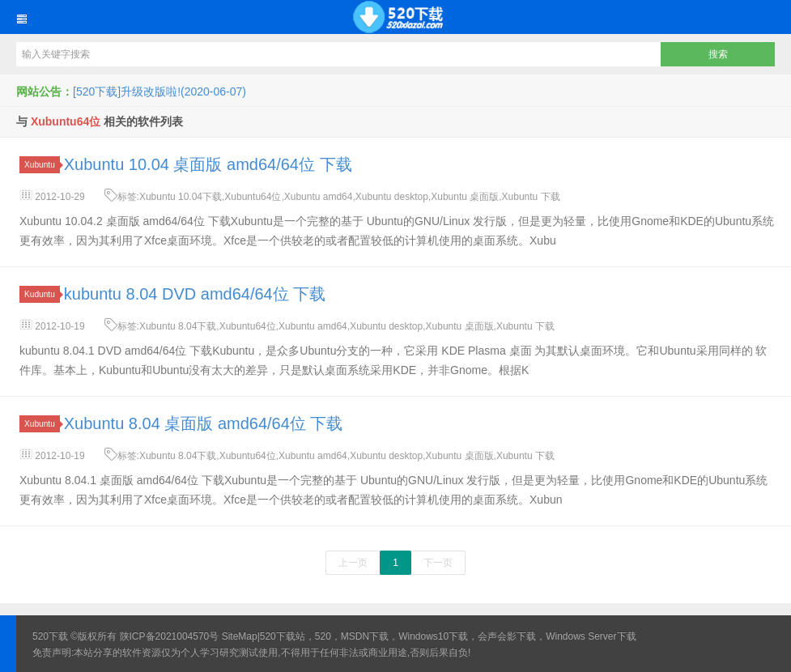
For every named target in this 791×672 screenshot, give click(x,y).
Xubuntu (42, 165)
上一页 (353, 563)
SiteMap (240, 636)
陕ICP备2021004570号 (170, 636)
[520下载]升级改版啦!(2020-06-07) (159, 91)
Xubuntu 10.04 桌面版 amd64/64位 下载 (208, 164)
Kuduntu (42, 294)
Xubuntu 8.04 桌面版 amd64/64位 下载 (204, 423)
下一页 (438, 563)
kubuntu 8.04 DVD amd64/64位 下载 (195, 294)
